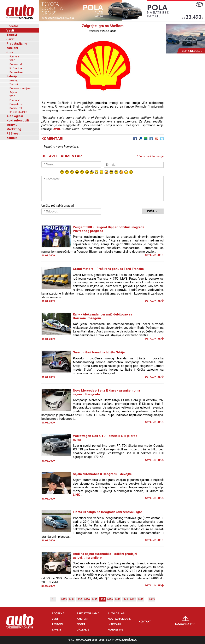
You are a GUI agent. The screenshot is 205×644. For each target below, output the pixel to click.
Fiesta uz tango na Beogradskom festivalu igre (107, 512)
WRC (12, 61)
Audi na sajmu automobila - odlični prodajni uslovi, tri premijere (105, 556)
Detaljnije (153, 255)
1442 (133, 599)
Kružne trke (16, 68)
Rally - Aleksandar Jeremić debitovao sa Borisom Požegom (103, 316)
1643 (152, 599)
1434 (71, 599)
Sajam (13, 92)
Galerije (12, 76)
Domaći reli (16, 64)
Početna (12, 26)
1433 (64, 599)
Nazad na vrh (185, 624)
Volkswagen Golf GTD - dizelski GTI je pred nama (105, 438)
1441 (125, 599)
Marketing (14, 129)
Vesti (10, 30)
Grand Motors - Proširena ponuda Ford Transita (108, 269)
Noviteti (14, 81)
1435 (79, 599)
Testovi (12, 35)
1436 (87, 599)
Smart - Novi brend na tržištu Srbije (99, 352)
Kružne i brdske (18, 112)
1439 (110, 599)
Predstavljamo (17, 44)
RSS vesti (13, 133)
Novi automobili (18, 120)
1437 (94, 599)
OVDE (57, 129)
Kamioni (12, 48)
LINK (76, 495)
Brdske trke (16, 72)
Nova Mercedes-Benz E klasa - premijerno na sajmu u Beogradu (106, 392)
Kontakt (12, 138)
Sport (10, 52)
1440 (117, 599)
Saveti (11, 39)
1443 (140, 599)
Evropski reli (16, 104)
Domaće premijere (20, 89)
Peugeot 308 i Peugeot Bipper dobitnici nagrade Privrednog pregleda (109, 229)
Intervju (12, 125)
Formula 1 (15, 57)
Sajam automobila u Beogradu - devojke (102, 474)
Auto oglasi (15, 116)
